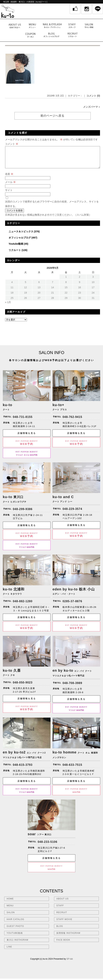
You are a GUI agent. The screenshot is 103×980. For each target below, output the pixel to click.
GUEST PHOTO (15, 930)
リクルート (15, 254)
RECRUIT (62, 917)
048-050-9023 (23, 687)
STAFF (60, 910)
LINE (9, 951)
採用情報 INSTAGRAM (68, 937)
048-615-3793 (23, 769)
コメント (12, 144)
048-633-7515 (72, 769)
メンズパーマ (90, 107)
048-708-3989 (72, 687)
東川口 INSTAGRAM (18, 944)
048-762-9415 (72, 421)
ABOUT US (62, 903)
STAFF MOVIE (64, 924)
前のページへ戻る (52, 116)
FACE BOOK (63, 944)
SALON (11, 917)
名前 (9, 178)
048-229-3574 (72, 513)
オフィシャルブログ (20, 242)
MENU (10, 910)
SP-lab (70, 963)
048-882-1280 (23, 605)
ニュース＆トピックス (21, 236)
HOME (10, 903)
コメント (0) (93, 96)
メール (10, 186)
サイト (9, 194)
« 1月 (8, 306)
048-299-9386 (23, 513)
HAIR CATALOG (15, 924)
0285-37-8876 (72, 605)
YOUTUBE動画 (15, 937)
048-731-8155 (23, 421)
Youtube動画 (16, 248)
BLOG (60, 930)
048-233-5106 (48, 846)
